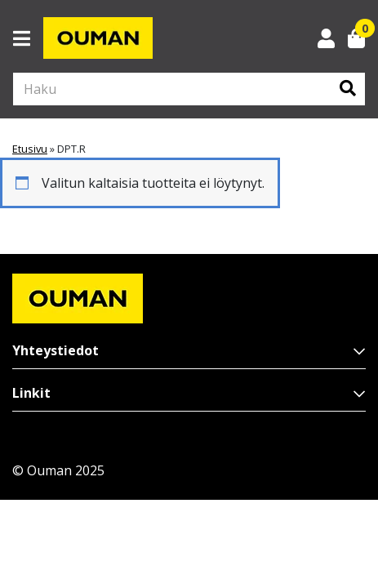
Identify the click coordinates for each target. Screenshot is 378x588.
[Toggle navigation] (28, 38)
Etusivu (30, 149)
